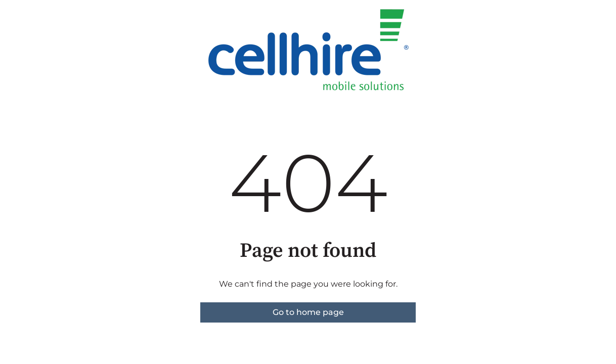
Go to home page (308, 312)
